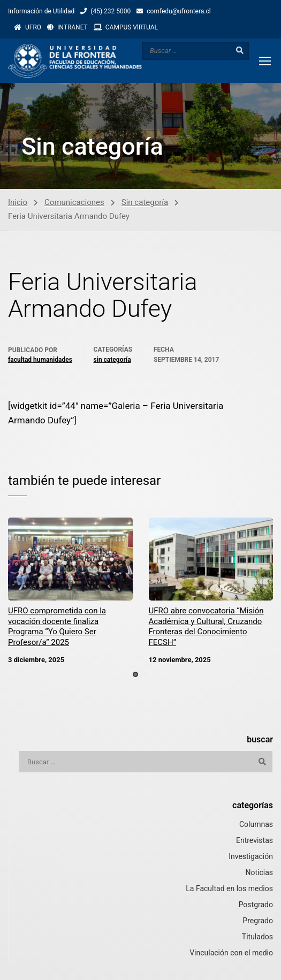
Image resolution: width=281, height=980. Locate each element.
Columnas (256, 824)
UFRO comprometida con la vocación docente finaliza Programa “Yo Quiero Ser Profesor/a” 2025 (57, 626)
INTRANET (73, 27)
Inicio (18, 202)
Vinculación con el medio (231, 953)
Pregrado (258, 921)
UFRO (33, 27)
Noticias (259, 872)
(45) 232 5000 (111, 11)
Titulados (257, 937)
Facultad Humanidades (40, 360)
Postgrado (256, 905)
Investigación (251, 856)
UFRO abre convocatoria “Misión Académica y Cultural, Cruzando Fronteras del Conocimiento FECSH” (206, 626)
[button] (135, 674)
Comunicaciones (74, 202)
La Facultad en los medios (229, 888)
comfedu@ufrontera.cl (179, 11)
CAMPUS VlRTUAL (132, 27)
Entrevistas (255, 840)
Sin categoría (145, 202)
